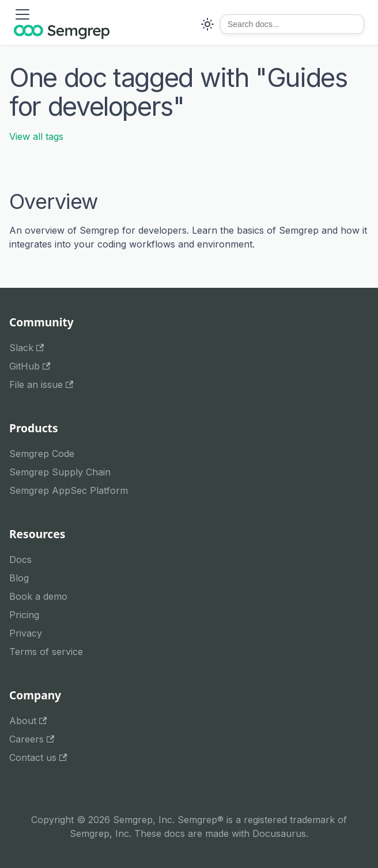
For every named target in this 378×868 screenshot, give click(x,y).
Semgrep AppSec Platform (69, 490)
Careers (32, 739)
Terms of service (46, 652)
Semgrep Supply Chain (60, 472)
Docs (20, 559)
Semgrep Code (42, 454)
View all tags (36, 136)
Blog (19, 578)
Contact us (38, 757)
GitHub (30, 366)
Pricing (24, 615)
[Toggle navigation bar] (22, 14)
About (28, 721)
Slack (27, 348)
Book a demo (38, 596)
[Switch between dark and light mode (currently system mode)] (207, 24)
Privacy (26, 633)
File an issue (41, 384)
